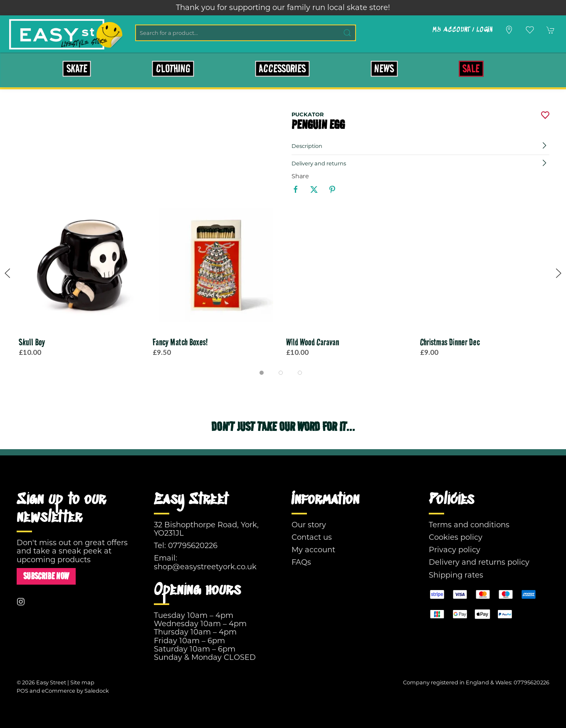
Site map (82, 682)
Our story (309, 525)
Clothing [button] (173, 68)
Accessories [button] (282, 68)
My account (313, 550)
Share (300, 176)
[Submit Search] (348, 33)
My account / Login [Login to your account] (462, 30)
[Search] (246, 33)
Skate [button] (77, 68)
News (384, 68)
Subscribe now (46, 576)
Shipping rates (456, 575)
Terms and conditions (469, 525)
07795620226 (193, 546)
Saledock (97, 691)
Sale (471, 68)
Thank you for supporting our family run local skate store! (283, 7)
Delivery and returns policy (479, 562)
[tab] (262, 373)
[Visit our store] (509, 30)
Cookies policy (456, 537)
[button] (530, 30)
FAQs (301, 562)
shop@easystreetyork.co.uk (205, 567)
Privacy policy (455, 550)
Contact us (312, 537)
